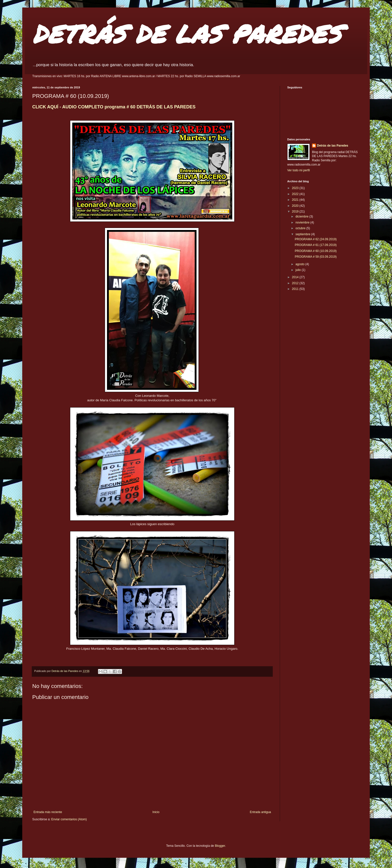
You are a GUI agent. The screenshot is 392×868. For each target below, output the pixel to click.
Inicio (156, 812)
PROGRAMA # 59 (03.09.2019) (316, 257)
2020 (296, 206)
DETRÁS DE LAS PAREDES (187, 34)
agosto (300, 264)
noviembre (303, 222)
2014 (296, 277)
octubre (301, 228)
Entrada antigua (260, 812)
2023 (296, 188)
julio (299, 270)
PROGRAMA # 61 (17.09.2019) (316, 245)
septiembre (303, 234)
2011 (296, 289)
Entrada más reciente (48, 812)
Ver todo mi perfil (298, 170)
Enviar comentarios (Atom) (69, 819)
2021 (296, 200)
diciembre (302, 217)
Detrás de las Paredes (333, 146)
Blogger (220, 846)
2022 (296, 194)
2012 (296, 283)
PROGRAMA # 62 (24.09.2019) (316, 239)
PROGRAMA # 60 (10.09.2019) (316, 251)
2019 (296, 212)
